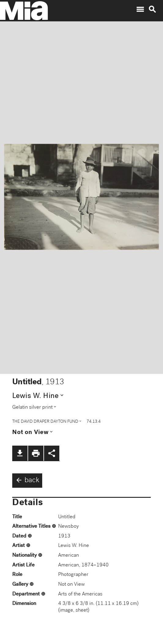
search (152, 9)
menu (140, 9)
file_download (20, 453)
